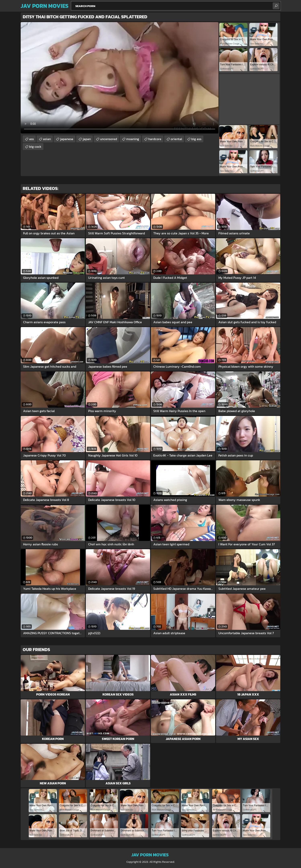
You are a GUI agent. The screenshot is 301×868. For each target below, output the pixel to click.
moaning (133, 139)
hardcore (155, 139)
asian (47, 139)
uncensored (109, 139)
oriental (176, 139)
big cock (35, 147)
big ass (196, 139)
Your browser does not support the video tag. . (120, 78)
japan (87, 139)
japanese (67, 139)
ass (31, 139)
